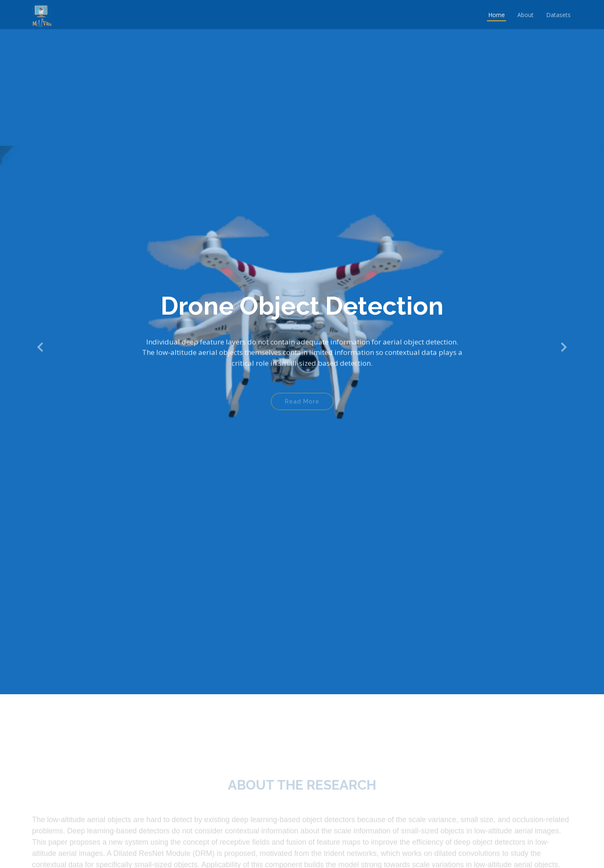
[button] (41, 347)
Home (497, 15)
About (525, 15)
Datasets (558, 15)
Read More (302, 405)
